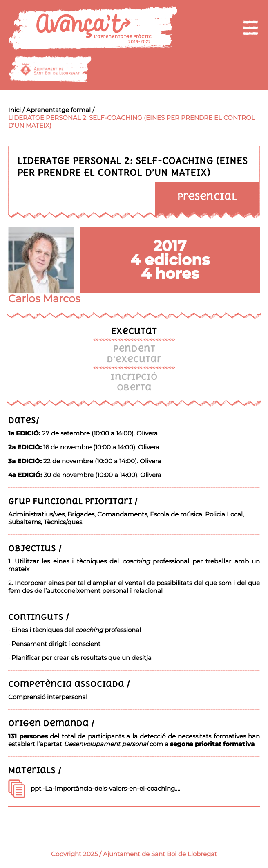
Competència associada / (69, 684)
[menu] (250, 28)
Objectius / (35, 548)
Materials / (35, 770)
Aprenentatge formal (58, 110)
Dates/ (24, 420)
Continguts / (39, 617)
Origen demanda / (51, 723)
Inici (15, 110)
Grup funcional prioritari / (73, 501)
